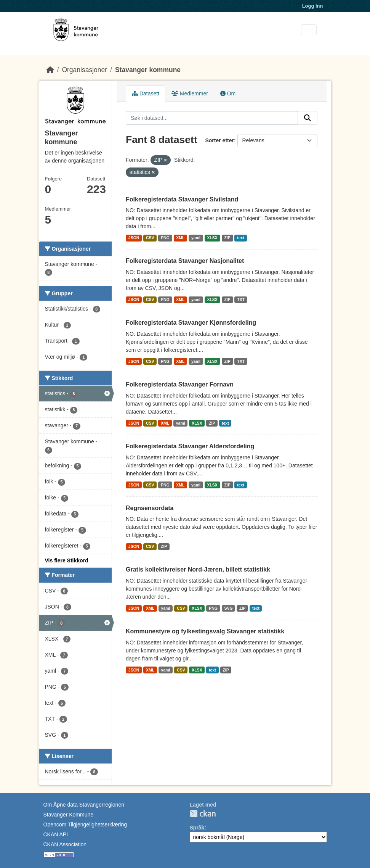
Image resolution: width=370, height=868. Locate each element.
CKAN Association (65, 844)
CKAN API (56, 834)
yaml (196, 238)
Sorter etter (219, 140)
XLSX (212, 238)
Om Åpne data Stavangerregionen (84, 805)
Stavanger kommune (148, 70)
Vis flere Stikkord (67, 560)
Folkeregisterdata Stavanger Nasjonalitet (185, 261)
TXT (241, 300)
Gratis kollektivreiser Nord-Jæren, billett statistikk (198, 569)
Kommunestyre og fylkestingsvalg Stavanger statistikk (205, 631)
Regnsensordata (150, 508)
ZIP (227, 238)
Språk (197, 828)
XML (180, 238)
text (241, 238)
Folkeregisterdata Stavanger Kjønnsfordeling (191, 323)
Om (228, 93)
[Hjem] (50, 70)
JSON (134, 238)
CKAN (203, 814)
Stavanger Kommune (69, 815)
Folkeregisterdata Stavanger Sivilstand (182, 199)
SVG (228, 608)
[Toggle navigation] (309, 30)
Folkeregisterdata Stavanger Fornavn (180, 384)
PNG (165, 238)
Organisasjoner (84, 70)
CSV (150, 238)
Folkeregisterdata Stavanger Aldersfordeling (190, 446)
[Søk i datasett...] (212, 118)
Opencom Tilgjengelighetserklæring (85, 825)
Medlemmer (190, 93)
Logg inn (313, 6)
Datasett (146, 93)
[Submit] (308, 118)
